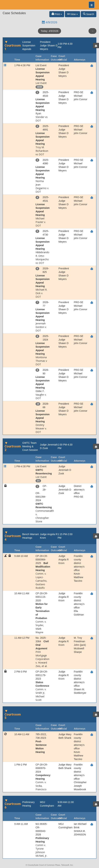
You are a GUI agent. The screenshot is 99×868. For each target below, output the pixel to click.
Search (89, 14)
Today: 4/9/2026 (49, 31)
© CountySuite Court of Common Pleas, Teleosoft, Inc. (49, 865)
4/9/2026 (50, 22)
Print (57, 14)
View (72, 14)
